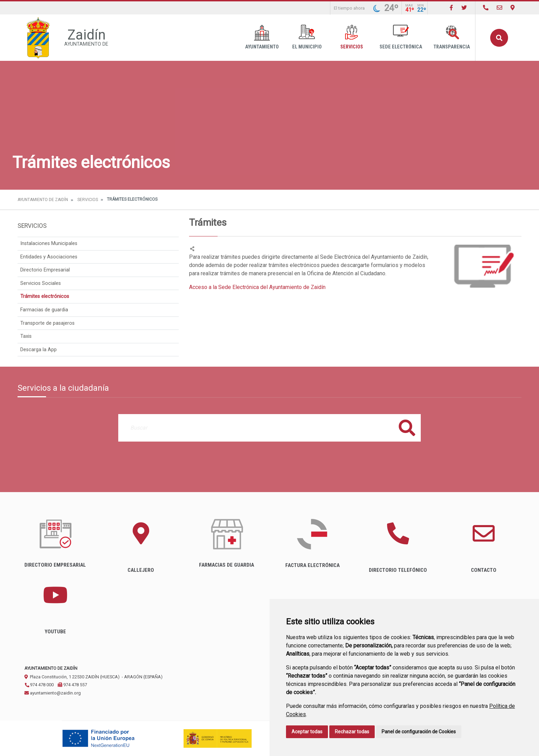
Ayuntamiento (262, 37)
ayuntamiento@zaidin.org (53, 693)
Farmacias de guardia (44, 310)
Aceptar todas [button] (307, 732)
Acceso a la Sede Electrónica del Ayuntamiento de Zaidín (257, 287)
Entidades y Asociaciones (49, 257)
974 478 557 (72, 685)
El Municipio (307, 37)
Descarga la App (38, 350)
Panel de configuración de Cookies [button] (419, 732)
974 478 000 (39, 685)
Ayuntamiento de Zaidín (43, 200)
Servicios (352, 37)
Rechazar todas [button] (352, 732)
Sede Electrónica (401, 37)
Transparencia (452, 37)
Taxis (26, 336)
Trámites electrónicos (45, 296)
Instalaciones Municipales (49, 243)
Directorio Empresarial (45, 270)
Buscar (499, 38)
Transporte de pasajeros (47, 323)
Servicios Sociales (41, 283)
